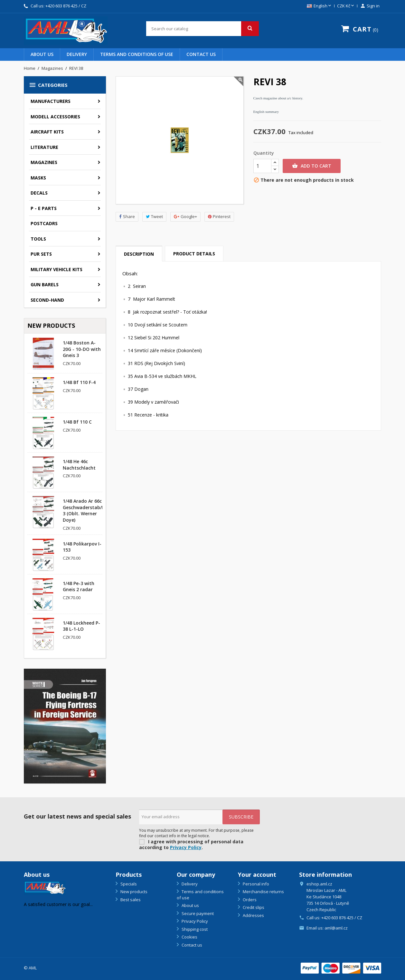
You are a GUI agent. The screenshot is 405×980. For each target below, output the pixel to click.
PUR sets (41, 254)
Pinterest (219, 217)
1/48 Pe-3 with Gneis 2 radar (79, 586)
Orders (249, 900)
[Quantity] (262, 166)
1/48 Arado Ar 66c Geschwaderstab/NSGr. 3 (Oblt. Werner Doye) (89, 510)
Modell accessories (55, 117)
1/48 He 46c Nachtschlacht (79, 465)
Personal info (255, 884)
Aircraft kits (47, 132)
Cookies (189, 937)
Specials (128, 884)
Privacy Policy (186, 847)
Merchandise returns (263, 892)
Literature (44, 147)
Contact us (201, 54)
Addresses (253, 915)
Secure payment (197, 913)
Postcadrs (44, 223)
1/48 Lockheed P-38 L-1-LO (81, 626)
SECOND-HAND (47, 300)
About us (42, 54)
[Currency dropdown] (346, 6)
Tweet (154, 217)
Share (127, 217)
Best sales (130, 900)
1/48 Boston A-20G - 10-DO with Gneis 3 (82, 349)
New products (133, 892)
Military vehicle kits (57, 269)
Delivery (77, 54)
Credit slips (253, 907)
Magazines (44, 162)
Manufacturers (51, 101)
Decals (39, 193)
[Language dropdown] (320, 6)
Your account (257, 875)
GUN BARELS (45, 284)
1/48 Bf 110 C (77, 422)
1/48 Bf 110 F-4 (79, 382)
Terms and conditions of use (137, 54)
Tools (38, 239)
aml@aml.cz (336, 928)
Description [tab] (139, 254)
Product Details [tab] (194, 254)
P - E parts (44, 208)
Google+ (185, 217)
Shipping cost (194, 929)
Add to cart (312, 166)
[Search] (202, 29)
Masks (38, 178)
